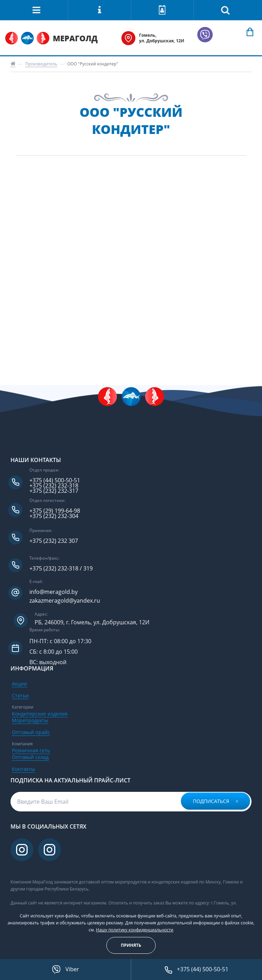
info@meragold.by (54, 592)
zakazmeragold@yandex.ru (65, 601)
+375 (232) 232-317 (54, 491)
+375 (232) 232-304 (54, 516)
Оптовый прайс (31, 732)
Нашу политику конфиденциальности (134, 930)
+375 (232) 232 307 (54, 541)
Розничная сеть (31, 750)
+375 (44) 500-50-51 (55, 480)
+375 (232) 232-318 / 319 (61, 569)
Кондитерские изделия (40, 714)
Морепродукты (30, 720)
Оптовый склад (30, 757)
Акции (19, 684)
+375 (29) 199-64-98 (55, 511)
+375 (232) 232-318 (54, 486)
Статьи (20, 695)
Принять (131, 945)
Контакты (23, 769)
